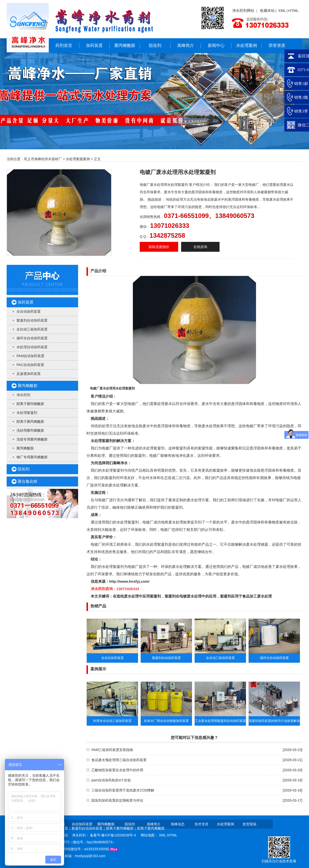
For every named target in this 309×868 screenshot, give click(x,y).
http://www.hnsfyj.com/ (129, 581)
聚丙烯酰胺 (125, 46)
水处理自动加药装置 (32, 347)
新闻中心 (216, 46)
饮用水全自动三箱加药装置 (112, 721)
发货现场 (249, 824)
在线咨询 (200, 247)
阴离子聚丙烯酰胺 (30, 404)
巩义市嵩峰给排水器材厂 (43, 159)
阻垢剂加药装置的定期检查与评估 (117, 800)
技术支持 (202, 824)
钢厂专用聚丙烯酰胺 (32, 457)
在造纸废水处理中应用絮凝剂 (137, 596)
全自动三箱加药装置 (32, 329)
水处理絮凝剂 (27, 413)
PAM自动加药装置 (30, 356)
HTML (293, 10)
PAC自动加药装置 (30, 365)
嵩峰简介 (186, 46)
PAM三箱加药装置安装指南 (112, 750)
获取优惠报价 (159, 247)
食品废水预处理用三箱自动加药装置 (119, 760)
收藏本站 (267, 10)
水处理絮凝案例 (78, 159)
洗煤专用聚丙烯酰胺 (32, 439)
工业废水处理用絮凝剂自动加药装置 (220, 721)
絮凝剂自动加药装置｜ (89, 828)
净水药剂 (23, 395)
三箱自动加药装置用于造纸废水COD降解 (123, 790)
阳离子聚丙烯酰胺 (30, 422)
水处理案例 (247, 46)
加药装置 (94, 46)
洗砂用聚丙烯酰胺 (30, 430)
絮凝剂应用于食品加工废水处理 (246, 596)
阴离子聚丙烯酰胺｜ (121, 828)
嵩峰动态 (178, 824)
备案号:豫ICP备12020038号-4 (113, 835)
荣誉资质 (277, 46)
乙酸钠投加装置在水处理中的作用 (117, 770)
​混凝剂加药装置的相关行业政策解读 (274, 721)
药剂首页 (64, 46)
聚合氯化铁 (28, 481)
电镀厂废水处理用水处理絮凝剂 (112, 388)
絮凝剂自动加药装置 (32, 320)
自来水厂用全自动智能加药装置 (166, 721)
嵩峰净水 (120, 463)
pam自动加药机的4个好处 (111, 780)
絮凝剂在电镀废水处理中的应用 (190, 596)
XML (282, 10)
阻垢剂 (155, 46)
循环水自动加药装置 (32, 338)
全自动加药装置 (29, 311)
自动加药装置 (82, 824)
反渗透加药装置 (29, 374)
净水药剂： (81, 835)
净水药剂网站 (243, 10)
